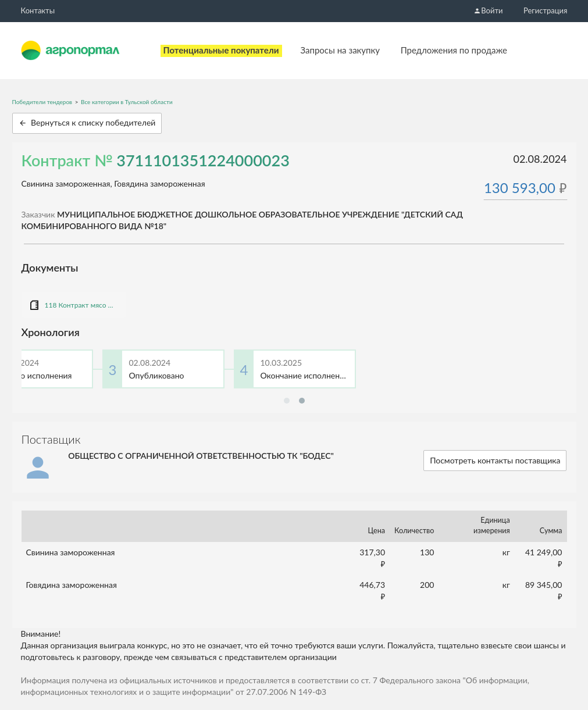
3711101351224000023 (203, 160)
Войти (488, 10)
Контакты (38, 10)
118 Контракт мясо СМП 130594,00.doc (80, 305)
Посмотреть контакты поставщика (495, 460)
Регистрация (545, 10)
